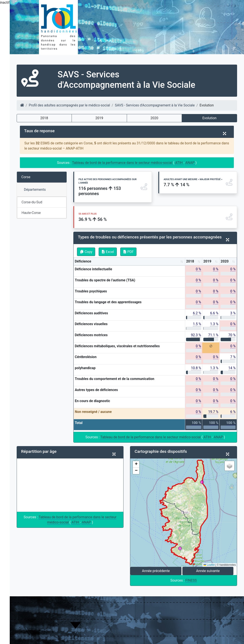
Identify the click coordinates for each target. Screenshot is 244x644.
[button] (136, 464)
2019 (99, 118)
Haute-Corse (31, 213)
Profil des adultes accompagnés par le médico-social (69, 105)
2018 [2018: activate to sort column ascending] (190, 261)
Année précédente (156, 571)
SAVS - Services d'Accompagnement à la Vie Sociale (155, 105)
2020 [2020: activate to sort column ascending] (225, 261)
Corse (26, 177)
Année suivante (208, 571)
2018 (44, 118)
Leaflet (209, 565)
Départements (35, 190)
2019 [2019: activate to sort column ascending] (207, 261)
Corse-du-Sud (32, 202)
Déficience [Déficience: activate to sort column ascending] (83, 261)
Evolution (209, 118)
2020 (154, 118)
